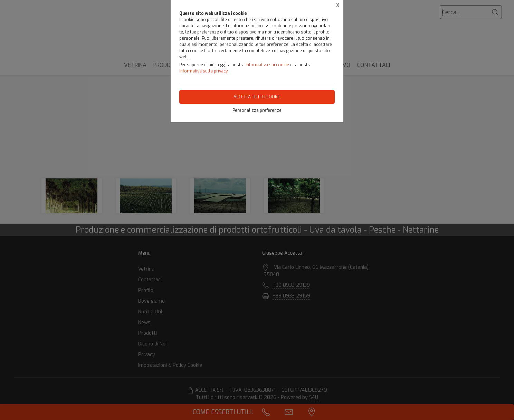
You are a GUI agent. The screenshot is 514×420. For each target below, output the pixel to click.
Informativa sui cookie (267, 65)
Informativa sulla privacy (203, 71)
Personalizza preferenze (257, 110)
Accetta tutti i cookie (257, 97)
